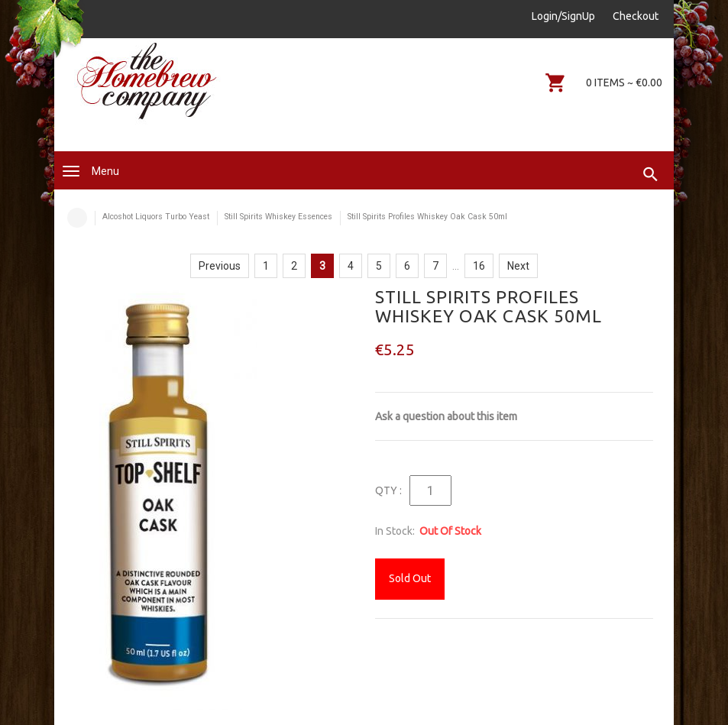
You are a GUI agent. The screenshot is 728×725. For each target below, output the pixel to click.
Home (77, 218)
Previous (220, 266)
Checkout (636, 16)
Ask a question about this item (446, 416)
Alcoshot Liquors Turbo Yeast (156, 217)
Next (518, 266)
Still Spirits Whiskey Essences (278, 217)
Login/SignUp (563, 16)
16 (479, 266)
